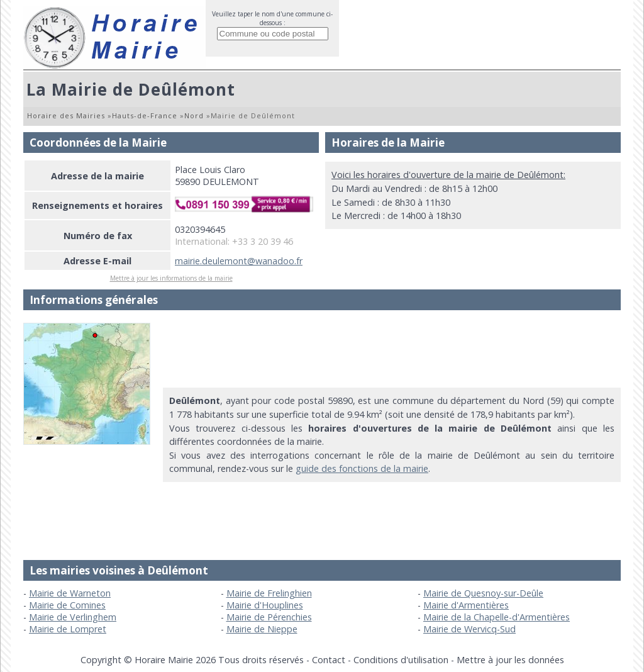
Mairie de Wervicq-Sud (469, 629)
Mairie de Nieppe (262, 629)
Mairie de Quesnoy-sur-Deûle (483, 593)
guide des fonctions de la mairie (362, 468)
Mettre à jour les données (510, 660)
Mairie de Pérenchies (269, 617)
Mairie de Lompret (68, 629)
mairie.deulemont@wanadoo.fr (239, 261)
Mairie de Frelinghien (269, 593)
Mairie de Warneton (70, 593)
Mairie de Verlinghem (73, 617)
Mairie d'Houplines (265, 605)
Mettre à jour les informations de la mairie (171, 278)
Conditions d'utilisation (401, 660)
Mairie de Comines (67, 605)
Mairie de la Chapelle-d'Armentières (497, 617)
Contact (329, 660)
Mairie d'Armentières (466, 605)
